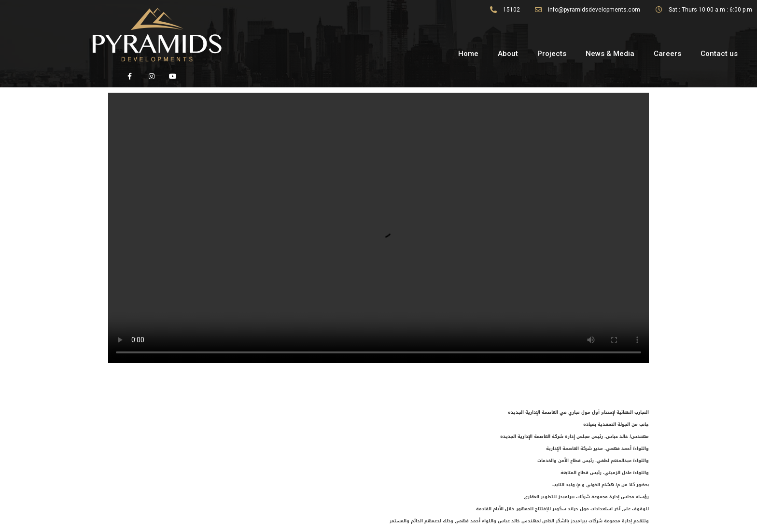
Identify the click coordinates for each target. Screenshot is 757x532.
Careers (667, 54)
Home (468, 54)
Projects (552, 54)
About (508, 54)
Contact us (719, 54)
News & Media (610, 54)
